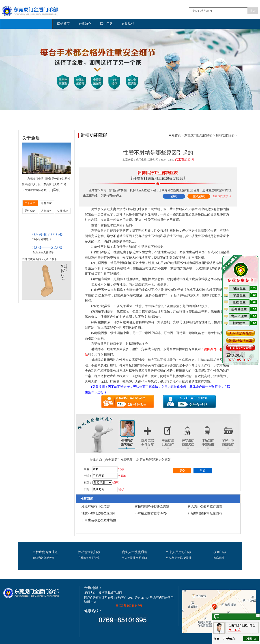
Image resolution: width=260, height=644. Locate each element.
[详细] (56, 190)
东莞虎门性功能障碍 (198, 135)
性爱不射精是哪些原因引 (99, 513)
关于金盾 (30, 203)
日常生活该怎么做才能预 (99, 520)
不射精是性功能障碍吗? (151, 513)
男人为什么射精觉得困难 (205, 506)
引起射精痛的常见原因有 (205, 513)
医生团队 (106, 24)
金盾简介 (85, 24)
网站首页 (63, 24)
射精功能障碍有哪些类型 (152, 506)
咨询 (174, 196)
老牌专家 (46, 203)
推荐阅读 (87, 499)
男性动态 (30, 211)
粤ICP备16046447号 (129, 606)
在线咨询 (199, 196)
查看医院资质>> (222, 196)
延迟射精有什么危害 (96, 506)
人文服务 (46, 211)
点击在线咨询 (184, 159)
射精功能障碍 (225, 135)
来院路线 (128, 24)
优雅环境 (63, 211)
